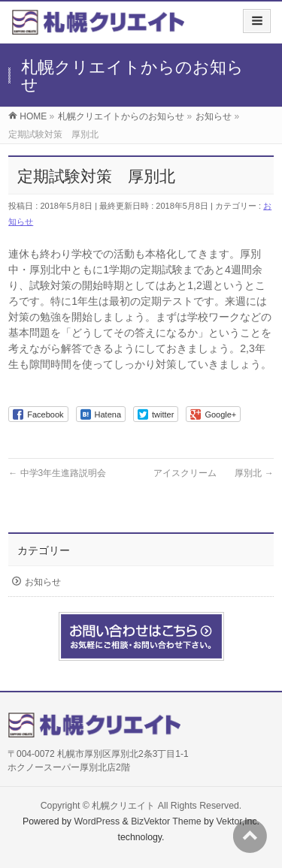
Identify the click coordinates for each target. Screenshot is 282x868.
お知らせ (43, 582)
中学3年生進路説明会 (57, 473)
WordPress (97, 821)
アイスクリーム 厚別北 (213, 473)
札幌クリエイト (123, 806)
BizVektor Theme (166, 821)
